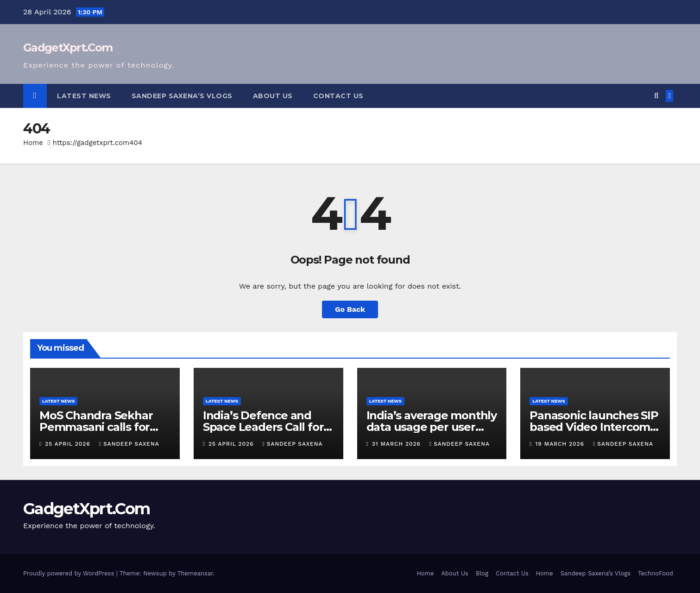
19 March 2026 (561, 444)
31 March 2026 (397, 444)
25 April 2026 (69, 444)
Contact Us (338, 96)
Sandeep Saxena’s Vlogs (182, 96)
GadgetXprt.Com (68, 47)
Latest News (84, 96)
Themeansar (195, 573)
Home (33, 143)
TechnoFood (656, 573)
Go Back (350, 309)
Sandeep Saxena (129, 444)
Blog (482, 573)
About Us (273, 96)
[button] (656, 96)
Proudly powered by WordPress (70, 573)
